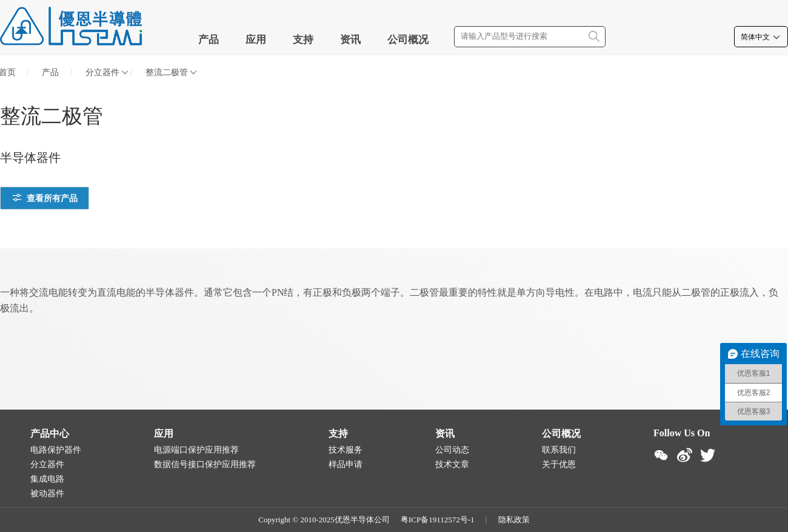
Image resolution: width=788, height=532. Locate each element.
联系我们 (559, 450)
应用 (256, 40)
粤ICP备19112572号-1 (438, 520)
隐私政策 (514, 520)
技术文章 (452, 464)
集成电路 (47, 479)
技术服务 (346, 450)
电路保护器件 (56, 450)
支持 (303, 40)
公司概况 (408, 40)
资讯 (350, 40)
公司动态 (452, 450)
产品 (209, 40)
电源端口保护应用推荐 (196, 450)
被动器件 (47, 494)
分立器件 (107, 73)
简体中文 (761, 37)
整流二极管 (171, 73)
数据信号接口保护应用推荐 (205, 464)
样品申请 (346, 464)
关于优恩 (559, 464)
